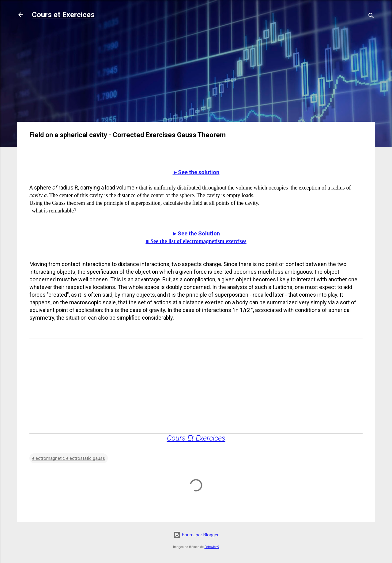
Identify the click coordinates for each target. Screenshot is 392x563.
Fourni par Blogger (196, 535)
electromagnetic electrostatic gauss (69, 458)
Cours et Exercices (63, 15)
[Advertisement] (196, 74)
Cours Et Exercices (196, 438)
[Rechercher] (371, 17)
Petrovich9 (212, 547)
